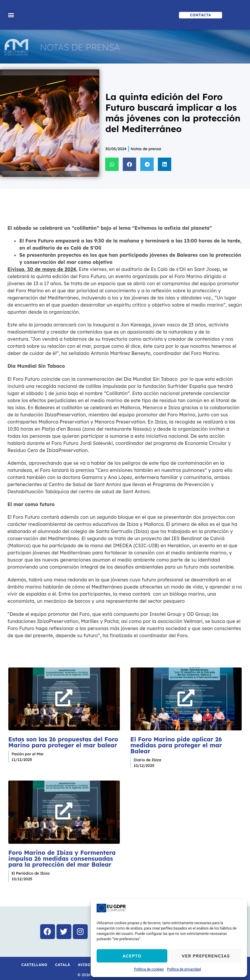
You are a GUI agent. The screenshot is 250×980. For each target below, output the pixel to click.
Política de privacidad (184, 969)
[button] (11, 15)
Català (63, 958)
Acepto (132, 956)
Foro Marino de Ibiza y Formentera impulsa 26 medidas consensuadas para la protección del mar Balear (62, 851)
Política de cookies (149, 969)
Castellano (34, 958)
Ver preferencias (206, 956)
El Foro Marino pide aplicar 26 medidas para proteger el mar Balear (176, 742)
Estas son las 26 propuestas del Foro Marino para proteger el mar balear (63, 739)
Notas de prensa (146, 149)
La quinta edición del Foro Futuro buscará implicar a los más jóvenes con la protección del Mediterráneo (173, 113)
